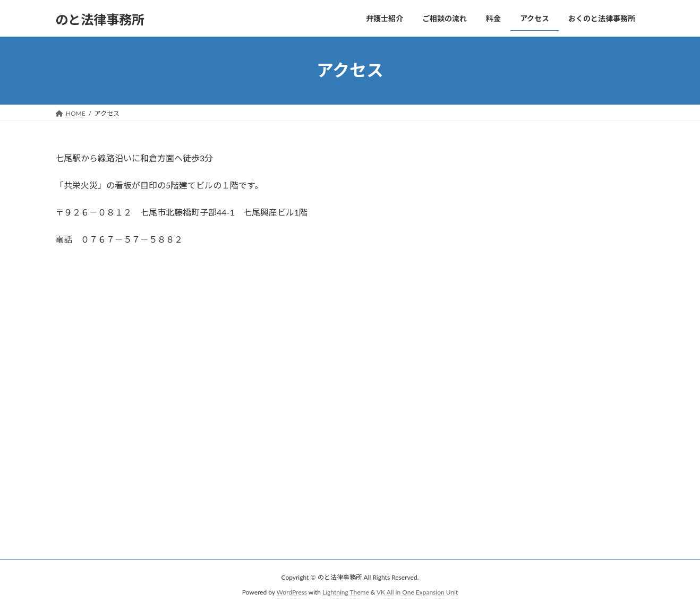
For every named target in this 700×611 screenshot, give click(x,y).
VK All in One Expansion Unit (417, 593)
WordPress (292, 593)
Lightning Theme (346, 593)
